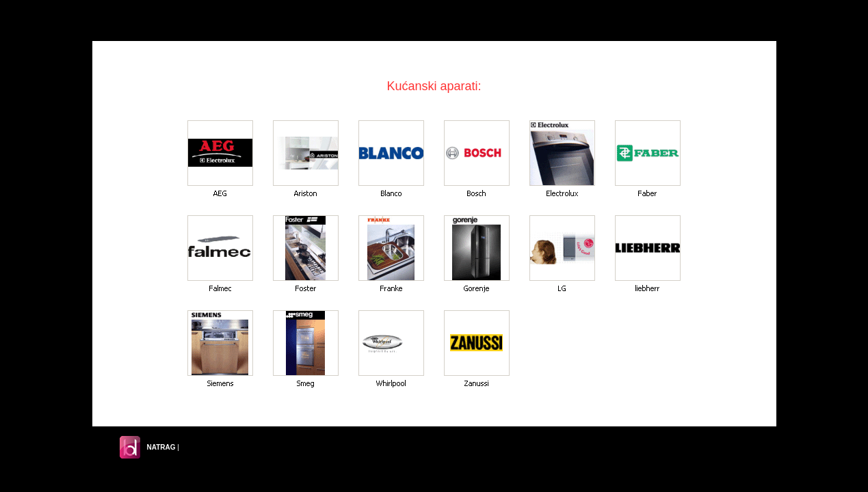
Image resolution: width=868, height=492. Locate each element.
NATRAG (161, 447)
